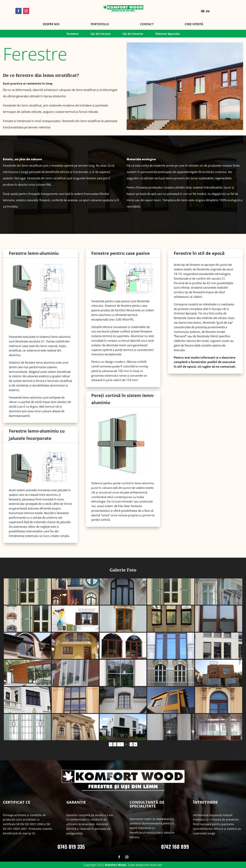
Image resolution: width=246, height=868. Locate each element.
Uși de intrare (101, 34)
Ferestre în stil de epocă (199, 253)
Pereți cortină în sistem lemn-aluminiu (123, 399)
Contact (147, 24)
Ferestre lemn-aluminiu (34, 253)
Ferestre (73, 34)
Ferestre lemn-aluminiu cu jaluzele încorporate (37, 434)
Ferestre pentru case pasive (121, 253)
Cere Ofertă (194, 24)
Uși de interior (133, 34)
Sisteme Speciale (167, 34)
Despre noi (51, 24)
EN (205, 11)
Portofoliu (100, 24)
